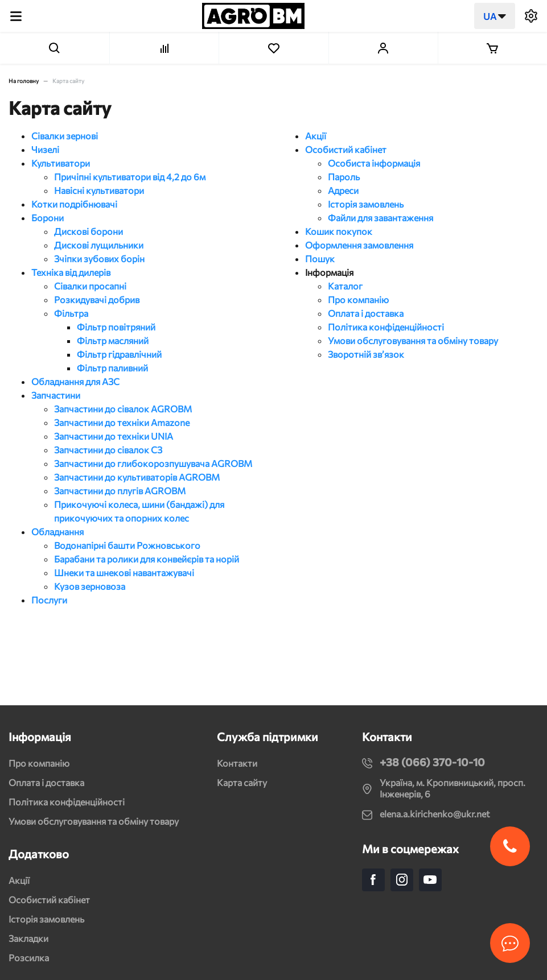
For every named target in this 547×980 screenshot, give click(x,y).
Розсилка (29, 958)
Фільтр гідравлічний (119, 354)
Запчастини (56, 395)
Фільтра (71, 313)
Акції (316, 136)
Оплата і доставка (366, 313)
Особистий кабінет (346, 149)
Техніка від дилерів (71, 272)
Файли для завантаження (381, 218)
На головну (24, 81)
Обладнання (57, 532)
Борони (48, 218)
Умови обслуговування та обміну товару (413, 340)
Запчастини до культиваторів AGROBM (137, 477)
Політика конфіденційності (386, 327)
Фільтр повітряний (116, 327)
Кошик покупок (339, 231)
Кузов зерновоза (90, 586)
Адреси (343, 190)
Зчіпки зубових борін (99, 259)
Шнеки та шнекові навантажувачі (124, 572)
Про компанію (358, 299)
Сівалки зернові (65, 136)
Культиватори (61, 163)
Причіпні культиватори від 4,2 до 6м (130, 177)
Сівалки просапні (90, 286)
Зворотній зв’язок (366, 354)
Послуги (49, 600)
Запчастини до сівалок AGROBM (123, 409)
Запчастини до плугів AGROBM (120, 491)
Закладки (28, 938)
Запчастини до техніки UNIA (114, 436)
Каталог (345, 286)
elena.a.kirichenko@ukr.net (435, 814)
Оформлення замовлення (359, 245)
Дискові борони (89, 231)
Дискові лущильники (99, 245)
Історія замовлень (366, 204)
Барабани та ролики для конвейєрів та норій (147, 559)
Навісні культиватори (99, 190)
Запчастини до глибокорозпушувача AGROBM (153, 463)
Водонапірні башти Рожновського (127, 545)
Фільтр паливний (112, 368)
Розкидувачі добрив (97, 299)
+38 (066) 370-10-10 (432, 762)
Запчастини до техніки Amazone (122, 422)
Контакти (237, 763)
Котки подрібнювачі (74, 204)
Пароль (344, 177)
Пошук (320, 259)
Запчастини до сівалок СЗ (108, 450)
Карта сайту (242, 782)
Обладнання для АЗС (75, 381)
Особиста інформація (374, 163)
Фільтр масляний (113, 340)
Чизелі (45, 149)
